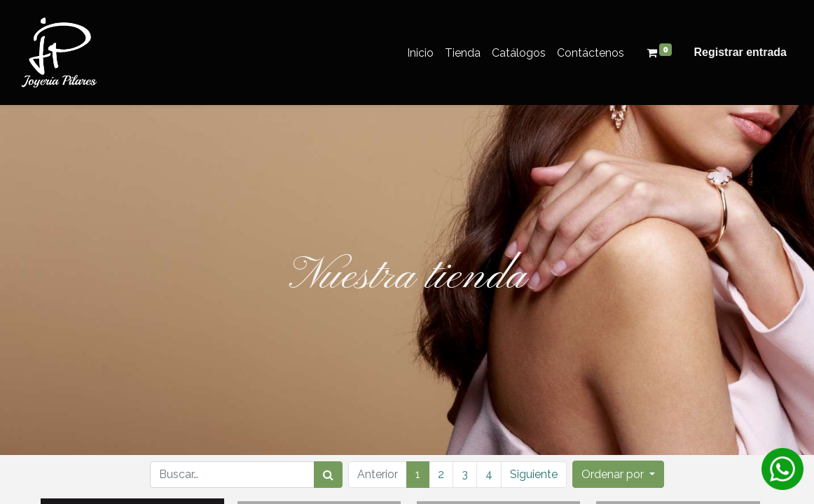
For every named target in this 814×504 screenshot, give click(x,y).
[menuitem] (420, 53)
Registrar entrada (741, 52)
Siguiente (534, 474)
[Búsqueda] (328, 475)
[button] (618, 474)
